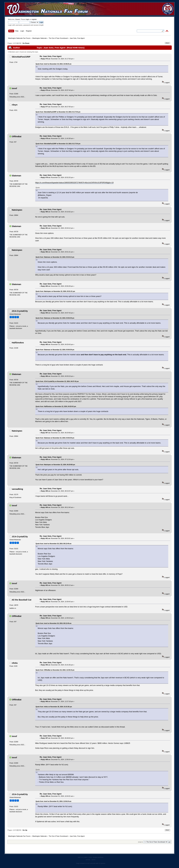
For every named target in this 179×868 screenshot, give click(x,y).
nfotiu (15, 663)
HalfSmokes (18, 343)
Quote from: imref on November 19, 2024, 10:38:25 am (54, 64)
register (34, 19)
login (28, 19)
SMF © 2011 (88, 857)
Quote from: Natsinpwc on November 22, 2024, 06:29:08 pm (55, 465)
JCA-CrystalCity (20, 311)
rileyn (15, 105)
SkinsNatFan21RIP (21, 57)
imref (14, 88)
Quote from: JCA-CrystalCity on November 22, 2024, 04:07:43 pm (57, 381)
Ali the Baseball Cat (22, 600)
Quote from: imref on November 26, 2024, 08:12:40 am (54, 544)
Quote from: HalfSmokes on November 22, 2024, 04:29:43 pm (56, 406)
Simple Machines (98, 857)
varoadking (17, 489)
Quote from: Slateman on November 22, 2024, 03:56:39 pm (55, 318)
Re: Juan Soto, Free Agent (51, 56)
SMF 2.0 (80, 857)
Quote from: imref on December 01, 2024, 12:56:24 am (53, 801)
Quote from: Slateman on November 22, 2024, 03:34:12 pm (55, 257)
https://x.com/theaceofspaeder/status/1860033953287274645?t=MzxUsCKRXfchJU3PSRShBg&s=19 (74, 183)
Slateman (17, 176)
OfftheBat (17, 136)
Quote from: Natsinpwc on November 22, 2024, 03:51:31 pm (55, 291)
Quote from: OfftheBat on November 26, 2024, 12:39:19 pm (55, 670)
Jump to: (140, 842)
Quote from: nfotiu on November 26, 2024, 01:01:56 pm (54, 707)
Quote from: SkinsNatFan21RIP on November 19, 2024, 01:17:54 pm (58, 112)
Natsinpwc (17, 210)
